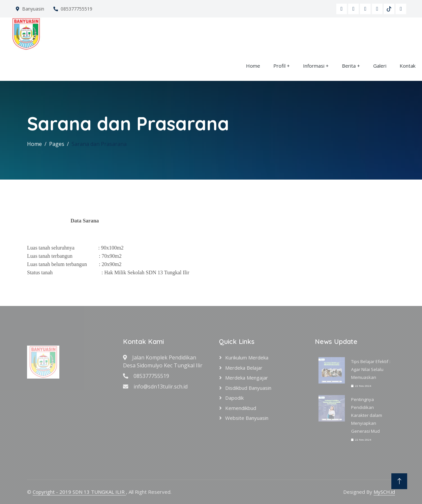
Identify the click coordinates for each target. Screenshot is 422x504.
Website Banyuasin (247, 418)
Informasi (314, 66)
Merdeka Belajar (244, 368)
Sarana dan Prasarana (99, 144)
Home (253, 66)
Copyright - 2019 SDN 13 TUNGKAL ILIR (79, 492)
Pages (57, 144)
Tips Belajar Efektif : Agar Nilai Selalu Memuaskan (371, 369)
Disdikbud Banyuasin (248, 388)
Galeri (380, 66)
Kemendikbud (241, 408)
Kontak (407, 66)
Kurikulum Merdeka (247, 357)
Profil (279, 66)
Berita (349, 66)
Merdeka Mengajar (247, 378)
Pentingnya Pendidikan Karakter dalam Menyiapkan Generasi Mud (367, 415)
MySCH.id (384, 492)
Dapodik (234, 398)
